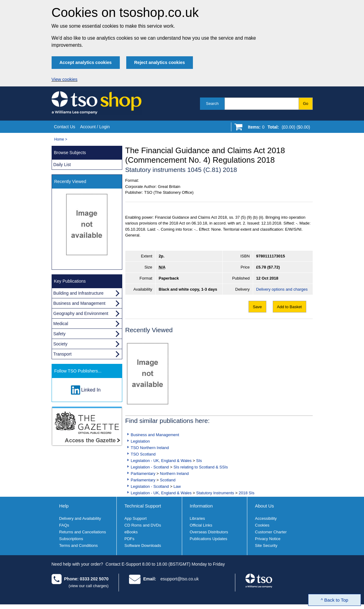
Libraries (198, 518)
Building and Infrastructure (78, 293)
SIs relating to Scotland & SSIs (201, 467)
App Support (135, 518)
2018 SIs (247, 493)
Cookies (262, 525)
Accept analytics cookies (86, 62)
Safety (60, 334)
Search (212, 103)
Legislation (140, 441)
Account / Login (95, 127)
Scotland (168, 480)
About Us (264, 506)
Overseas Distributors (209, 532)
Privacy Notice (268, 539)
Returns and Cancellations (83, 532)
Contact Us (65, 127)
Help (64, 506)
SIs (199, 461)
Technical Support (143, 506)
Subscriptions (71, 539)
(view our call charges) (88, 586)
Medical (61, 324)
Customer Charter (271, 532)
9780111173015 (271, 256)
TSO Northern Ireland (150, 448)
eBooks (131, 532)
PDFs (129, 539)
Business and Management (155, 435)
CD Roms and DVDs (143, 525)
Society (61, 344)
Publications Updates (209, 539)
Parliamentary (143, 474)
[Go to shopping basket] (278, 128)
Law (177, 486)
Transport (63, 354)
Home (59, 139)
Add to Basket (290, 307)
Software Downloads (143, 545)
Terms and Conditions (79, 545)
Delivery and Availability (80, 518)
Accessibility (266, 518)
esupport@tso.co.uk (180, 579)
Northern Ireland (174, 474)
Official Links (201, 525)
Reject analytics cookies (160, 62)
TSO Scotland (143, 454)
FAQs (64, 525)
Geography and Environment (81, 313)
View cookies (65, 79)
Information (201, 506)
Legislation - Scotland (150, 467)
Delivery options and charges (282, 289)
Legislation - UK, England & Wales (161, 461)
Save (257, 307)
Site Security (266, 545)
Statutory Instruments (215, 493)
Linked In (91, 390)
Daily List (62, 165)
